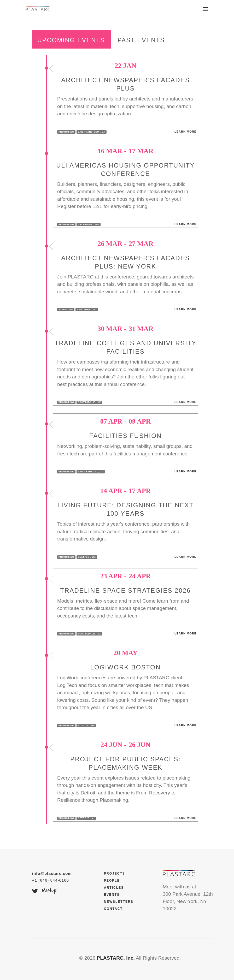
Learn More (185, 132)
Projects (115, 874)
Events (112, 895)
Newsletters (119, 902)
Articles (114, 888)
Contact (113, 909)
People (112, 881)
